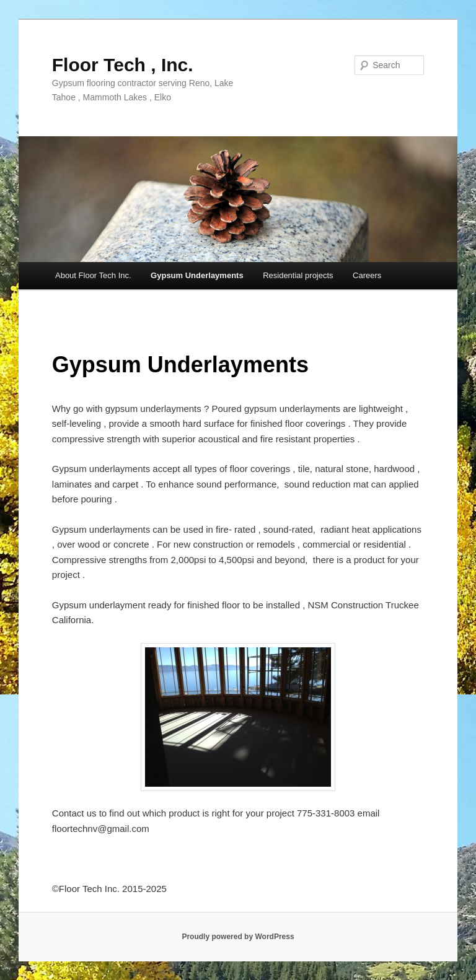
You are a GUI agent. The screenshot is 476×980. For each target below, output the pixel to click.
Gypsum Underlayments (197, 275)
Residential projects (298, 275)
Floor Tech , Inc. (123, 65)
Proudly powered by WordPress (238, 937)
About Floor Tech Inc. (93, 275)
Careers (367, 275)
